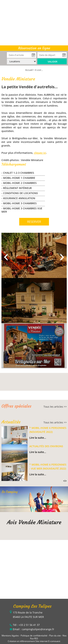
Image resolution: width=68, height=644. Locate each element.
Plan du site (55, 636)
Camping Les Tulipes (32, 606)
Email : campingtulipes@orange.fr (34, 629)
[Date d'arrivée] (22, 55)
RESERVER (34, 222)
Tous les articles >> (55, 407)
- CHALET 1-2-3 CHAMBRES (18, 173)
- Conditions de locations (20, 193)
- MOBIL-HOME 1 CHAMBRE (18, 178)
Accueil (29, 70)
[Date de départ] (52, 55)
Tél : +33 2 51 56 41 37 (26, 625)
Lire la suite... (38, 438)
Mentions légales (10, 636)
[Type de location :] (22, 61)
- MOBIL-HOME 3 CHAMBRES (19, 203)
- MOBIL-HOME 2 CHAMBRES (19, 183)
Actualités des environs (46, 446)
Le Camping (10, 492)
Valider (52, 62)
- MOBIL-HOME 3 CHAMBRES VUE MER (22, 210)
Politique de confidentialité (34, 636)
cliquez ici (40, 153)
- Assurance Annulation (18, 198)
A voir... (39, 70)
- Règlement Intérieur (17, 188)
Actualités (11, 422)
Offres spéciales (16, 406)
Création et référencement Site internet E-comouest (34, 641)
